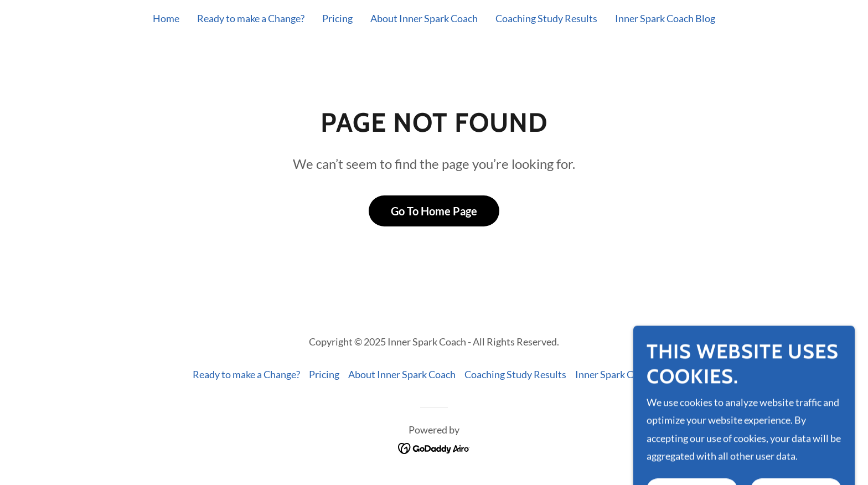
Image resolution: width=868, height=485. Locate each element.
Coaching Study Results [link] (546, 18)
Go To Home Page (434, 211)
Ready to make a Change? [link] (251, 18)
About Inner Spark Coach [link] (424, 18)
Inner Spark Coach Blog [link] (665, 18)
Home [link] (166, 18)
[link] (434, 447)
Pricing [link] (337, 18)
